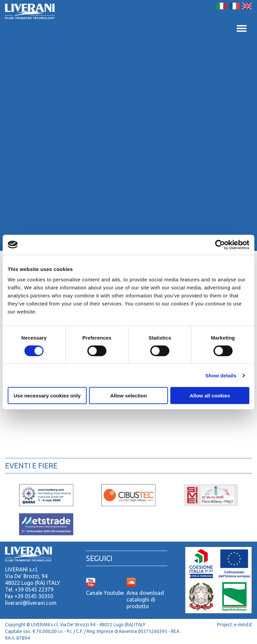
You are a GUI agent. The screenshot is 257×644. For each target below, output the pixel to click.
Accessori (98, 440)
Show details (221, 375)
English (247, 6)
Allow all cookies (210, 396)
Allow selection (128, 396)
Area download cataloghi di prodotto (145, 600)
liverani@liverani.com (31, 603)
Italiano (222, 6)
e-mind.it (243, 625)
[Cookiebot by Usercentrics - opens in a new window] (220, 245)
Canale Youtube (105, 593)
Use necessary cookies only (47, 396)
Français (234, 6)
